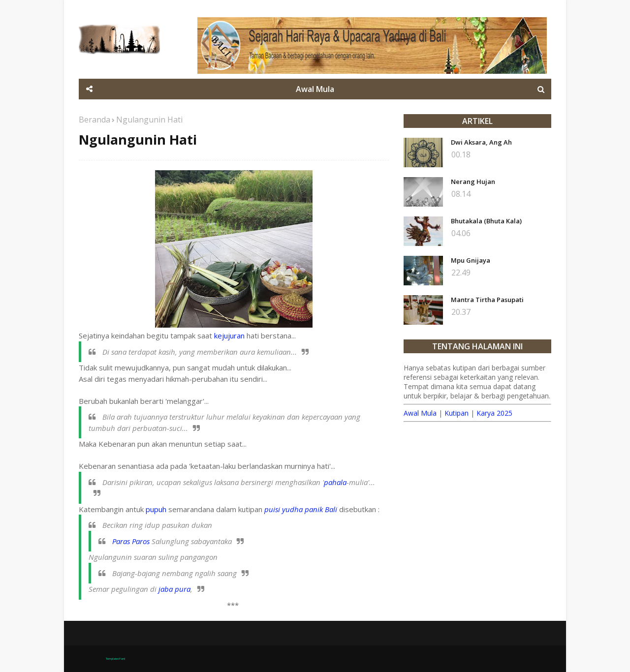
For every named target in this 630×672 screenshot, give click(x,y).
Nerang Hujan (473, 182)
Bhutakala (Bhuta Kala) (486, 221)
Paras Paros (131, 541)
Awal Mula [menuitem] (315, 89)
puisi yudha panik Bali (301, 509)
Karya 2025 (494, 413)
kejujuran (229, 336)
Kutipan (457, 413)
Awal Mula (420, 413)
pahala (335, 482)
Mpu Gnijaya (471, 260)
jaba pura (174, 589)
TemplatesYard (115, 659)
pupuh (156, 509)
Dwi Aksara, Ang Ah (481, 142)
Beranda (94, 120)
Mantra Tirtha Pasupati (487, 300)
